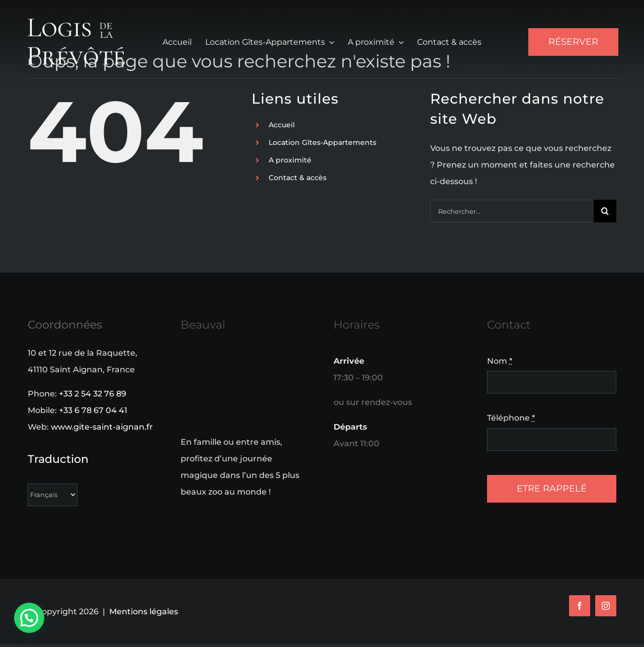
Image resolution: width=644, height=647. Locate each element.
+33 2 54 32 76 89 (93, 394)
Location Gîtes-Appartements (323, 142)
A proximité (290, 160)
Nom (500, 361)
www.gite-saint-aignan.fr (102, 427)
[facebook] (580, 606)
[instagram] (606, 606)
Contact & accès (298, 178)
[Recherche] (605, 211)
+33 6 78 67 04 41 (93, 410)
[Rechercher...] (512, 211)
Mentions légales (144, 612)
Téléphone (511, 418)
